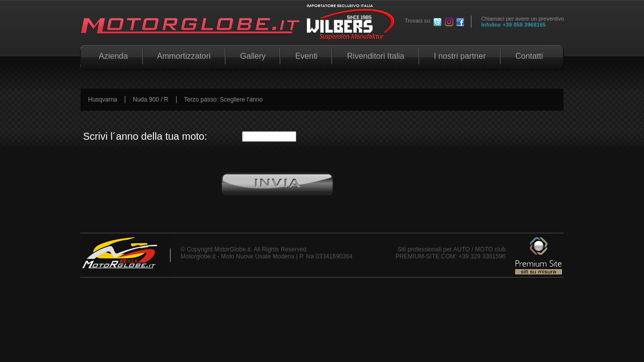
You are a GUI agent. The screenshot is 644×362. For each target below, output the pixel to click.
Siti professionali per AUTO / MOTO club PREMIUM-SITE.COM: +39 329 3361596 (451, 253)
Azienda (111, 56)
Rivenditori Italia (376, 56)
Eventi (306, 56)
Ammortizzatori (184, 56)
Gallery (253, 56)
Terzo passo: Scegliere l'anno (223, 100)
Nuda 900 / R (151, 100)
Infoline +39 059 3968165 (514, 25)
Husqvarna (103, 100)
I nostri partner (460, 56)
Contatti (529, 56)
